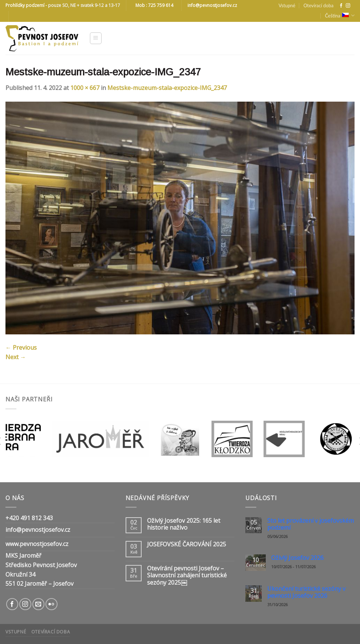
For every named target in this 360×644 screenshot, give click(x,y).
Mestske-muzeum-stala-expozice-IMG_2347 (167, 88)
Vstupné (287, 5)
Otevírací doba (319, 5)
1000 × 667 (85, 88)
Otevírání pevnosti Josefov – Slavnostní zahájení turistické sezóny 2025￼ (187, 576)
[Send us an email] (38, 604)
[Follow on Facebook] (341, 6)
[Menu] (96, 38)
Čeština (340, 15)
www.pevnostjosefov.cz (37, 544)
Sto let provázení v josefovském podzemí (310, 524)
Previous (21, 347)
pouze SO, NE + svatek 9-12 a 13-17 (84, 5)
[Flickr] (52, 604)
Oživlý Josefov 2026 (297, 558)
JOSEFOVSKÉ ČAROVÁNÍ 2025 (187, 544)
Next (16, 357)
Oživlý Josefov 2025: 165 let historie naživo (184, 524)
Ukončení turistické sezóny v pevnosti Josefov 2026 (306, 592)
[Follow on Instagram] (348, 6)
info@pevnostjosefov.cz (38, 530)
